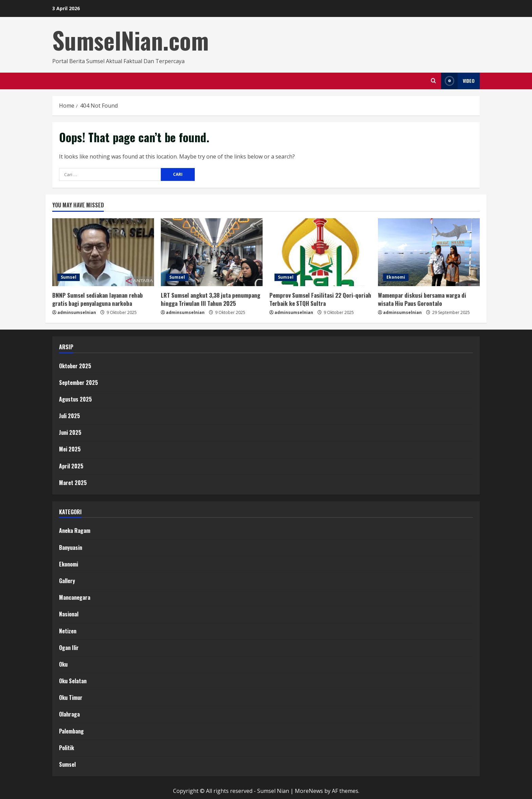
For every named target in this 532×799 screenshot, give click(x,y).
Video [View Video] (458, 81)
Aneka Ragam (75, 531)
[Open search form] (433, 81)
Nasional (69, 614)
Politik (66, 748)
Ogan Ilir (69, 648)
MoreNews (309, 791)
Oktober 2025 (75, 366)
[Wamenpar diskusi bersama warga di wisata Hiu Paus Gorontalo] (429, 252)
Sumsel (69, 277)
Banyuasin (71, 547)
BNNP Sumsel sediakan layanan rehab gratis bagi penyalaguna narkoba (98, 299)
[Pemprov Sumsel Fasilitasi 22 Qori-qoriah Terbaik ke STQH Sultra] (320, 252)
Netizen (68, 631)
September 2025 (79, 383)
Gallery (67, 581)
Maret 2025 (73, 483)
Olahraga (69, 714)
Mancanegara (75, 597)
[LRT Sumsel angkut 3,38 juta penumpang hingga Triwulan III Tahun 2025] (212, 252)
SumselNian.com (130, 40)
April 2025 (71, 466)
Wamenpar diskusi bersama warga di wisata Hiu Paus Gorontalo (422, 299)
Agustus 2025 (75, 399)
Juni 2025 (70, 432)
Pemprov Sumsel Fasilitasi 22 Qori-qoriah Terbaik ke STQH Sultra (320, 299)
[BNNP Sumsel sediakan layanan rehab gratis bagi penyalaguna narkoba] (103, 252)
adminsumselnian (77, 312)
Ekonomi (396, 277)
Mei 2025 (70, 449)
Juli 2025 (70, 416)
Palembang (71, 731)
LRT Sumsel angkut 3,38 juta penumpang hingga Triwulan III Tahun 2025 (211, 299)
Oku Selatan (73, 681)
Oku (63, 664)
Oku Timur (71, 698)
